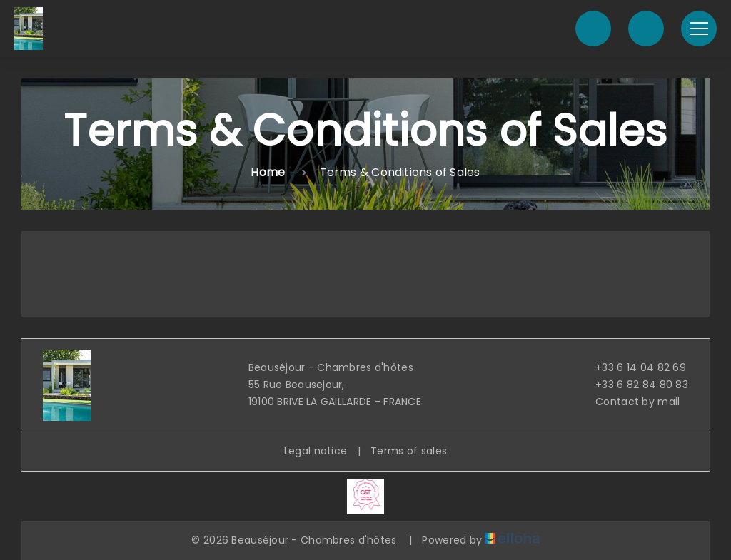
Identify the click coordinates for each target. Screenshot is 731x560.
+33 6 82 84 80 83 (634, 385)
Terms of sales (409, 451)
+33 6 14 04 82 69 (632, 367)
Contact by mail (629, 402)
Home (268, 172)
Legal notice (316, 451)
